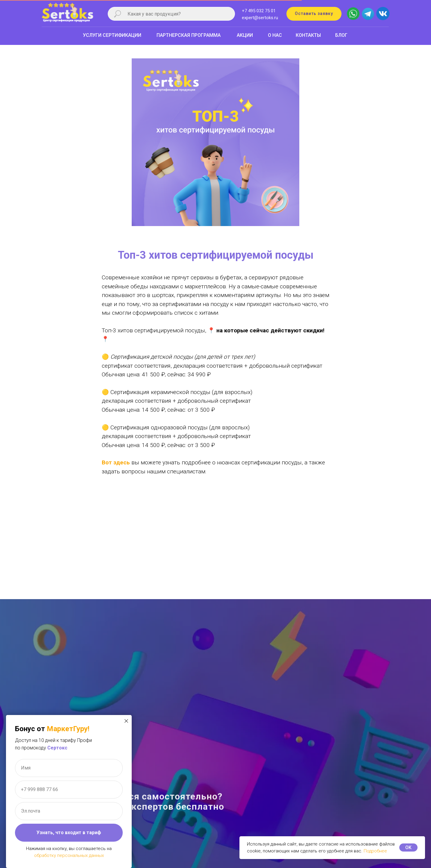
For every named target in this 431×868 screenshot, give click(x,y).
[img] (383, 13)
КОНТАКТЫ (308, 35)
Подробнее (375, 851)
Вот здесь (116, 462)
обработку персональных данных (69, 855)
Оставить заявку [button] (314, 13)
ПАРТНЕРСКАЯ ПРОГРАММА (189, 35)
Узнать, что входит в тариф (69, 833)
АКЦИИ (245, 35)
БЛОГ (341, 35)
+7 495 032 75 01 (259, 11)
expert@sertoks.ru (260, 18)
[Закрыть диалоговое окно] (126, 721)
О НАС (275, 35)
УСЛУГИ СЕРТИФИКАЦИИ (112, 35)
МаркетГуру (67, 729)
